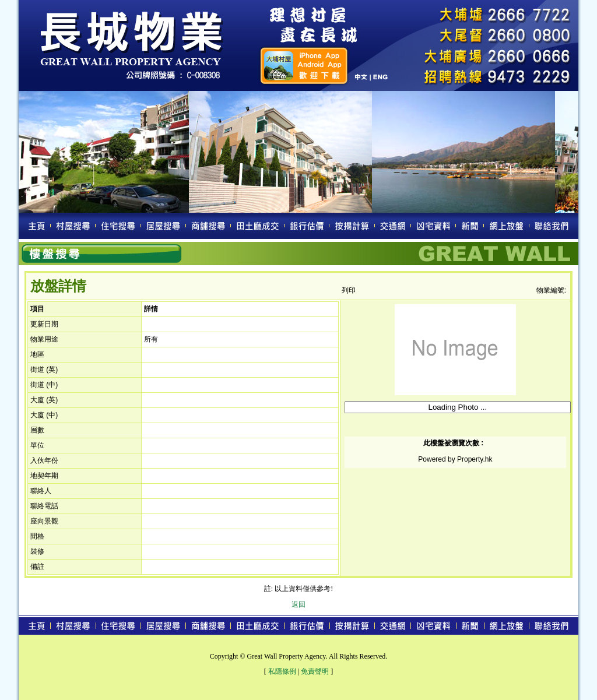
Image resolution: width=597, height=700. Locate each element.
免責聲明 (315, 671)
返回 (298, 604)
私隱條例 (282, 671)
